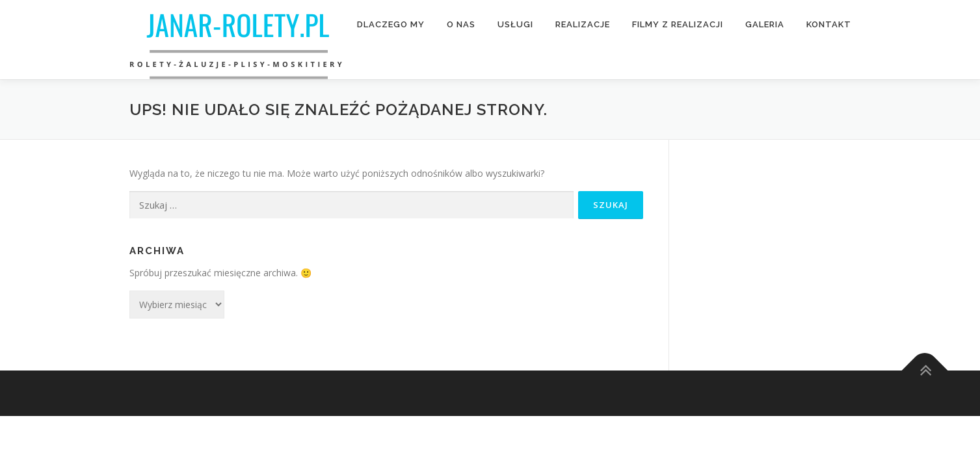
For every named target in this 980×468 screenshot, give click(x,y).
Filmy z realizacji (678, 24)
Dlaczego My (391, 24)
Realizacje (583, 24)
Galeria (765, 24)
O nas (461, 24)
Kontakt (829, 24)
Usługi (515, 24)
